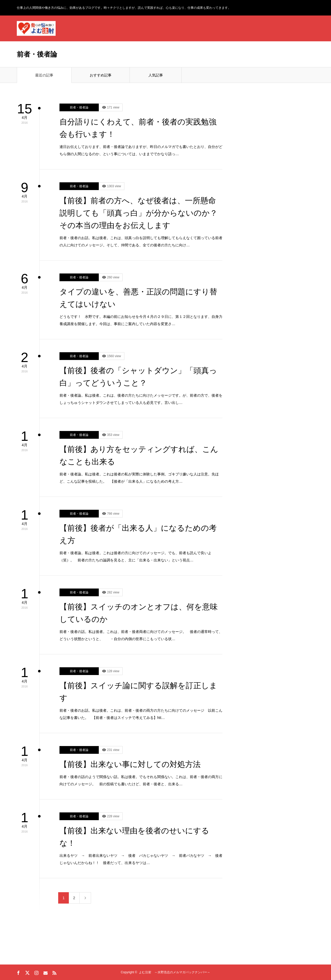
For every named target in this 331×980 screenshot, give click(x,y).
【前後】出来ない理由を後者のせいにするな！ (134, 837)
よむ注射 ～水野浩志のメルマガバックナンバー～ (175, 972)
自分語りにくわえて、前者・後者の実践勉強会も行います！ (138, 128)
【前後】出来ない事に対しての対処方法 (130, 764)
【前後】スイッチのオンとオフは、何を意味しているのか (139, 613)
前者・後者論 (79, 107)
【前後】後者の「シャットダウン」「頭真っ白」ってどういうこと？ (138, 377)
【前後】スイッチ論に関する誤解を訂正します (138, 692)
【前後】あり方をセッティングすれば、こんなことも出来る (139, 455)
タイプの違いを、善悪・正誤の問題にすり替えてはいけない (138, 298)
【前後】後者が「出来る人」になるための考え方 (138, 534)
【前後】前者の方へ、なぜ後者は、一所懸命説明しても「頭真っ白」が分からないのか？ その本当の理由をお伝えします (141, 213)
